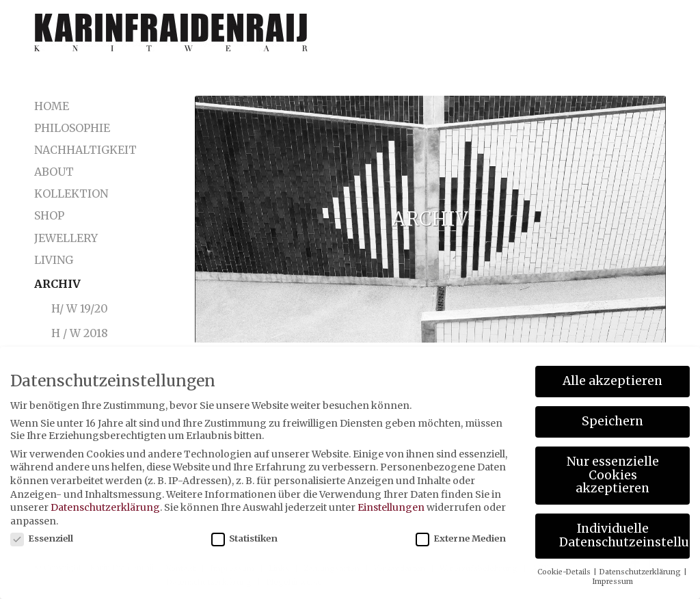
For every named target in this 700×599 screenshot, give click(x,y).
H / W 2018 (80, 333)
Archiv (57, 284)
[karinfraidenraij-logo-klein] (171, 38)
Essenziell (42, 538)
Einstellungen (391, 507)
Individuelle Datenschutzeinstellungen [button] (624, 535)
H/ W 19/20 (80, 308)
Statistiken (244, 538)
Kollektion (71, 194)
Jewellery (66, 238)
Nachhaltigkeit (81, 150)
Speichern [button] (612, 421)
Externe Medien (461, 538)
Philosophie (72, 128)
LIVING (54, 260)
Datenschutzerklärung (105, 507)
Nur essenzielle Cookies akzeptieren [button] (613, 475)
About (54, 172)
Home (52, 106)
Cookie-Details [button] (565, 572)
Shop (49, 215)
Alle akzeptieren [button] (612, 381)
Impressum (612, 582)
